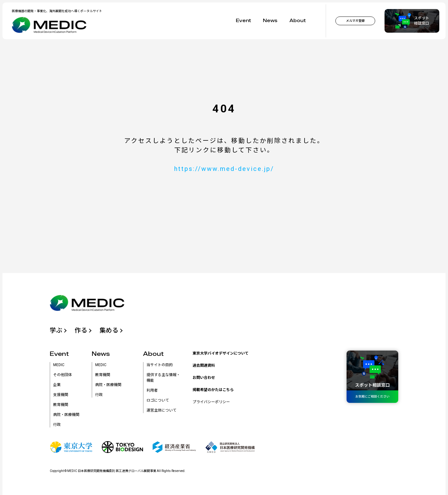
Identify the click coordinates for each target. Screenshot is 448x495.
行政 (57, 425)
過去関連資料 (204, 365)
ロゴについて (158, 400)
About (298, 21)
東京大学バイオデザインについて (221, 353)
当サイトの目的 (160, 365)
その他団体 (63, 375)
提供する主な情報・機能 (163, 378)
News (270, 21)
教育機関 (61, 405)
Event (243, 21)
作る (81, 330)
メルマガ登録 (355, 21)
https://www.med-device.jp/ (224, 169)
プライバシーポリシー (211, 402)
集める (109, 330)
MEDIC (59, 365)
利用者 (152, 390)
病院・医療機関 (66, 415)
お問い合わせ (204, 378)
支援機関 (61, 395)
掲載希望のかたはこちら (213, 390)
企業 (57, 385)
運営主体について (161, 410)
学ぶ (56, 330)
